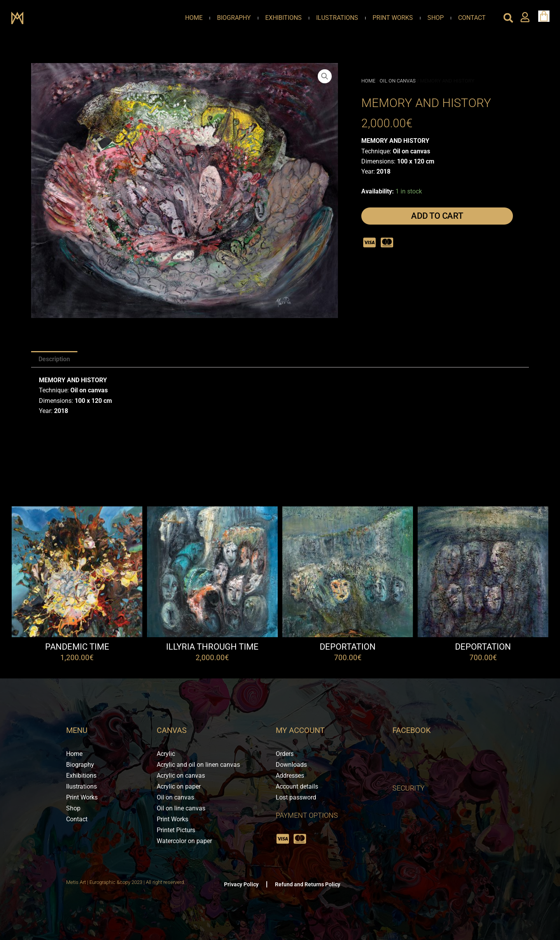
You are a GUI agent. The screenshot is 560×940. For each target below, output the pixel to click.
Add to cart (437, 216)
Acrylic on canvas (181, 776)
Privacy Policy (241, 884)
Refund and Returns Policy (308, 884)
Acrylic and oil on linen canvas (198, 765)
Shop (436, 18)
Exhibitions (283, 18)
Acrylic (166, 754)
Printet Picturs (176, 830)
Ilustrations (337, 18)
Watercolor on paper (184, 841)
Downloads (291, 765)
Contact (472, 18)
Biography (234, 18)
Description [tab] (54, 359)
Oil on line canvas (181, 808)
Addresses (290, 776)
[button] (508, 18)
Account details (297, 786)
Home (194, 18)
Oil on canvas (398, 81)
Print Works (393, 18)
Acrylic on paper (179, 786)
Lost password (296, 797)
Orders (285, 754)
